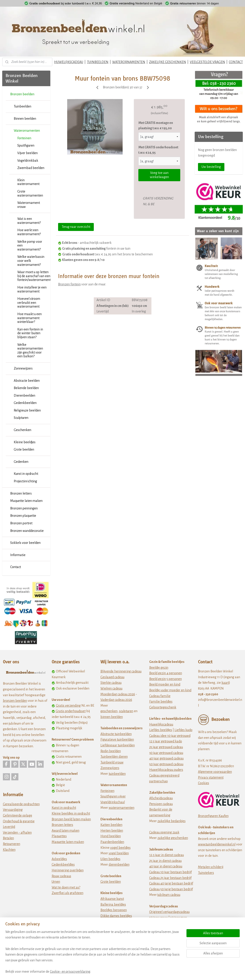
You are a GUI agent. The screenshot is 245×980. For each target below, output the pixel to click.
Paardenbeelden (112, 842)
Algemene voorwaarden (215, 772)
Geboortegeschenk (163, 707)
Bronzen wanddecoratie (27, 531)
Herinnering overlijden (68, 870)
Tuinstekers (206, 873)
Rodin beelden (111, 751)
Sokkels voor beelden (25, 543)
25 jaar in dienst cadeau (165, 861)
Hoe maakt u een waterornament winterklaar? (29, 318)
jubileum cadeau (169, 895)
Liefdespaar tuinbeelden (118, 745)
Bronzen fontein (69, 284)
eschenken (110, 711)
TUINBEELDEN (98, 62)
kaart (225, 683)
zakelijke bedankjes (171, 821)
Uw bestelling (211, 167)
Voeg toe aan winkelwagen (159, 175)
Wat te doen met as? (66, 887)
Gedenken (21, 462)
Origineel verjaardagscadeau (169, 912)
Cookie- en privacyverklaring (70, 972)
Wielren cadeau (111, 688)
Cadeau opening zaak (164, 832)
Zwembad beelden (31, 168)
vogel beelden (119, 853)
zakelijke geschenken (173, 838)
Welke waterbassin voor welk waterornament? (31, 261)
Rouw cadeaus (61, 876)
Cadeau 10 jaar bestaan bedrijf (171, 872)
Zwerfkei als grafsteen (68, 893)
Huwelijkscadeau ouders (166, 770)
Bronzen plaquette (23, 516)
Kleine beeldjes (25, 442)
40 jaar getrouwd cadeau (166, 758)
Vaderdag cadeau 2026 (116, 700)
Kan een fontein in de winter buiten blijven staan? (30, 333)
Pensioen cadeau (161, 804)
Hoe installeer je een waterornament (32, 289)
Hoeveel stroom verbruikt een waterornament (29, 303)
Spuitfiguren (26, 145)
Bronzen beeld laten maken (71, 819)
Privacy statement (211, 777)
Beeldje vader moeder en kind (170, 690)
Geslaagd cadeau (112, 677)
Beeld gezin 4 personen (166, 673)
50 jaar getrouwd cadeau (166, 764)
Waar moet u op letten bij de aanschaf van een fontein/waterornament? (34, 276)
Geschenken (23, 430)
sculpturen (126, 711)
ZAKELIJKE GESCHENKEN (168, 62)
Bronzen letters (21, 493)
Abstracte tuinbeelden (116, 734)
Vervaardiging (13, 810)
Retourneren (12, 844)
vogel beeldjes (120, 848)
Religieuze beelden (27, 410)
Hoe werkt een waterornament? (29, 232)
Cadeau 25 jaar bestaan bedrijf (170, 878)
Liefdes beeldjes (161, 730)
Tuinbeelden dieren (114, 757)
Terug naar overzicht (76, 227)
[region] (93, 955)
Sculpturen (21, 418)
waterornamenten (122, 808)
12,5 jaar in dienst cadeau (167, 855)
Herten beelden (112, 831)
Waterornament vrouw (29, 205)
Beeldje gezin (159, 668)
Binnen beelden (25, 119)
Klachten (9, 850)
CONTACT (236, 62)
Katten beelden (111, 825)
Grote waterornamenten (30, 193)
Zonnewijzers (23, 368)
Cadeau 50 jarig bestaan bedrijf (171, 889)
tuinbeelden (117, 774)
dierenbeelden (119, 865)
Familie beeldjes (161, 702)
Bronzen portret (21, 523)
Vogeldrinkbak (28, 161)
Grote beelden (24, 449)
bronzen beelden (15, 701)
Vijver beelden (27, 153)
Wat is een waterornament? (29, 221)
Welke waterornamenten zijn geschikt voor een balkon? (30, 351)
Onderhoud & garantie (19, 821)
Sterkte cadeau (111, 683)
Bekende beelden (26, 388)
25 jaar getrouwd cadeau (166, 747)
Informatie (18, 555)
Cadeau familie (160, 696)
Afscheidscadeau (161, 798)
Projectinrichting (25, 481)
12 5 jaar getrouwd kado (166, 741)
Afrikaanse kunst (112, 899)
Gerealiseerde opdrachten (21, 804)
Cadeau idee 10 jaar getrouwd (170, 736)
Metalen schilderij (211, 867)
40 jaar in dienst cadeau (166, 866)
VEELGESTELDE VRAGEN (207, 62)
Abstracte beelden (27, 381)
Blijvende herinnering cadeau (121, 671)
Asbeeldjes (59, 859)
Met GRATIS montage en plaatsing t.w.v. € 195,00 (156, 125)
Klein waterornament (28, 182)
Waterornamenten (27, 131)
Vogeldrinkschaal (113, 802)
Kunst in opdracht (26, 474)
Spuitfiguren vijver (113, 796)
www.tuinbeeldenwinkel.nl (217, 844)
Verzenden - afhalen (17, 833)
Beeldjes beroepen (114, 910)
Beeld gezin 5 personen (166, 679)
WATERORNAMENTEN (129, 62)
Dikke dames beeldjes (116, 916)
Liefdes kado (183, 730)
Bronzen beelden (22, 94)
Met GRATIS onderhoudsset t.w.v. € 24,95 (158, 150)
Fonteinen (24, 138)
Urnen (56, 882)
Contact (16, 567)
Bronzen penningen (24, 508)
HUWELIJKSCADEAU (69, 62)
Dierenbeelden (24, 396)
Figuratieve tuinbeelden (117, 739)
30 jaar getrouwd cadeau (166, 753)
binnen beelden (112, 717)
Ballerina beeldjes (113, 904)
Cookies (204, 783)
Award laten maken (66, 831)
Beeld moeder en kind (165, 684)
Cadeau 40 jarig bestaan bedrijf (171, 883)
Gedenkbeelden (25, 403)
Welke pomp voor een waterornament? (30, 245)
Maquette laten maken (26, 501)
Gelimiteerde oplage (18, 815)
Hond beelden (111, 836)
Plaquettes (59, 836)
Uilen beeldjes (110, 859)
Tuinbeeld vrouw (112, 762)
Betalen (8, 838)
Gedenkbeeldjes (63, 865)
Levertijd (9, 827)
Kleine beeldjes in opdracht (71, 813)
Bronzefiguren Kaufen (213, 816)
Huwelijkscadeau (161, 724)
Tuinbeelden (23, 106)
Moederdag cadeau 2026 (118, 694)
